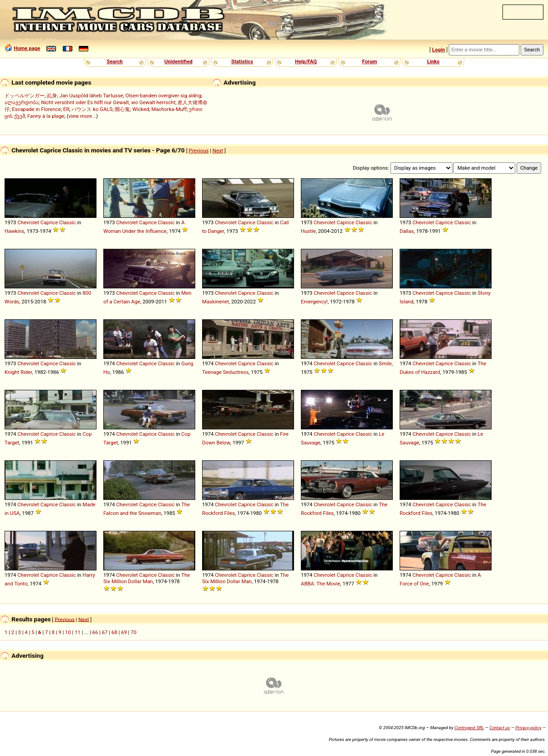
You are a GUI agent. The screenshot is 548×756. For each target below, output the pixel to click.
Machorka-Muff (169, 109)
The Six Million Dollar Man (147, 578)
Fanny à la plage (46, 116)
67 (105, 632)
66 (95, 632)
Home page (27, 48)
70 (134, 632)
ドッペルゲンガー (25, 96)
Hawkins (14, 231)
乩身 (52, 96)
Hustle (308, 231)
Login (438, 50)
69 (124, 632)
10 (68, 632)
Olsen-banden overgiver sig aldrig (164, 96)
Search (114, 61)
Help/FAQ (306, 61)
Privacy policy (528, 728)
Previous (199, 151)
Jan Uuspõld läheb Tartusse (91, 96)
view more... (82, 116)
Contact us (500, 728)
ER (66, 109)
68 (114, 632)
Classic (68, 222)
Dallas (407, 231)
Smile (385, 363)
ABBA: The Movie (321, 584)
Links (433, 61)
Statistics (242, 61)
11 (78, 632)
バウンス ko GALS (92, 109)
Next (218, 151)
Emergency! (314, 302)
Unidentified (178, 61)
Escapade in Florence (36, 109)
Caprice (49, 222)
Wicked (141, 109)
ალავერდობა (22, 102)
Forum (370, 61)
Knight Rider (18, 372)
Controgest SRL (469, 728)
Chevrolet (28, 222)
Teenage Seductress (225, 372)
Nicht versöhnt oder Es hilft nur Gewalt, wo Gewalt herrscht (108, 102)
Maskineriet (216, 302)
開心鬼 (122, 109)
